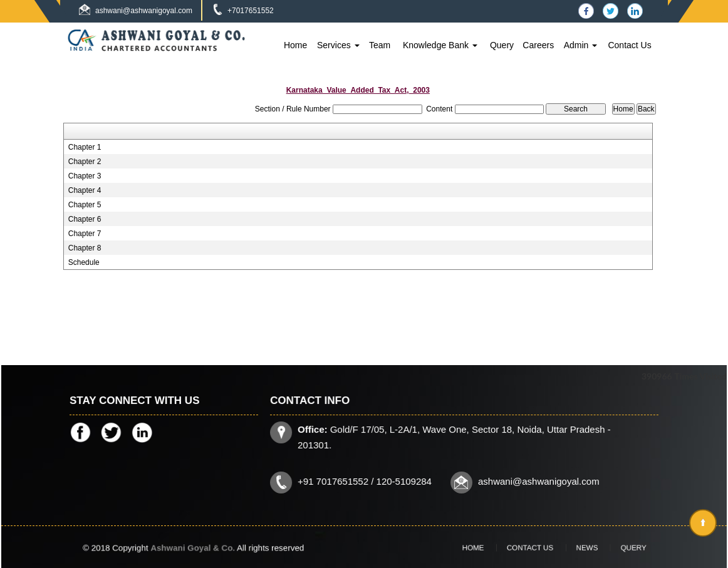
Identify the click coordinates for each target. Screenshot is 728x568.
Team (380, 45)
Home (295, 45)
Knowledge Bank (440, 45)
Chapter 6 (85, 219)
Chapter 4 (85, 190)
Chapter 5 (85, 205)
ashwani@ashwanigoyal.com (144, 11)
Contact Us (629, 45)
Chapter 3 (85, 176)
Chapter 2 (85, 162)
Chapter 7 (85, 234)
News (577, 547)
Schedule (84, 262)
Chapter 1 (85, 147)
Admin (581, 45)
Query (502, 45)
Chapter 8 (85, 248)
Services (338, 45)
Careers (538, 45)
